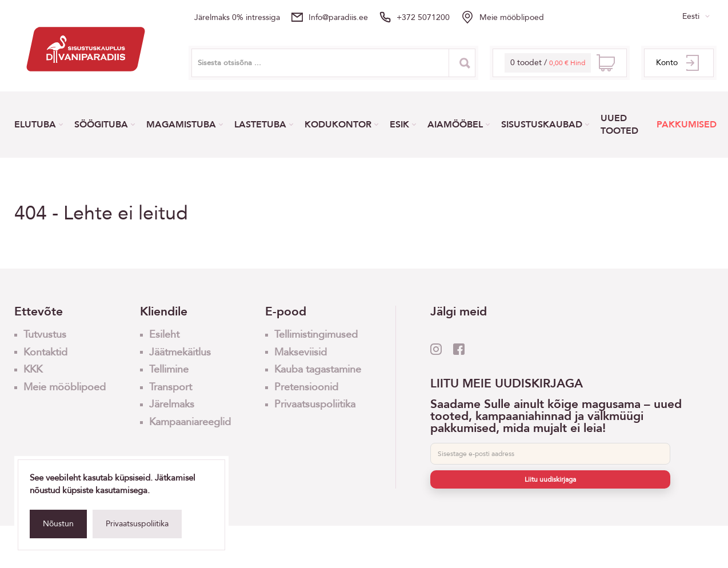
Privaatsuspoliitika (137, 524)
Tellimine (169, 369)
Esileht (164, 335)
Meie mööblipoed (512, 17)
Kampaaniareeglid (190, 422)
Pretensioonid (306, 387)
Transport (171, 387)
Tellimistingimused (316, 335)
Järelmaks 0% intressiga (237, 17)
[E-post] (550, 454)
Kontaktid (45, 352)
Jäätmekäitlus (180, 352)
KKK (33, 369)
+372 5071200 (423, 17)
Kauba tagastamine (318, 369)
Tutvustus (45, 335)
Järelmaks (172, 404)
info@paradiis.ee (338, 17)
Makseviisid (301, 352)
